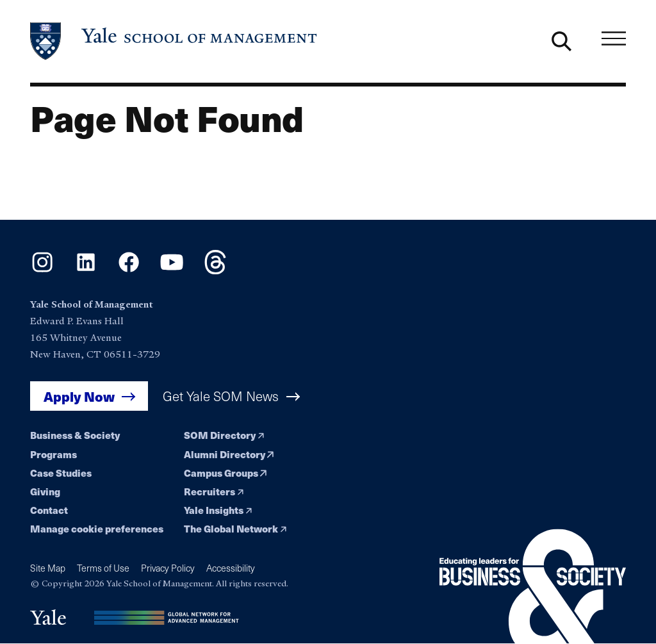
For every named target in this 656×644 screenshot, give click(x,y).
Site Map (48, 568)
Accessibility (231, 568)
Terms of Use (103, 568)
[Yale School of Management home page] (174, 41)
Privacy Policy (168, 568)
